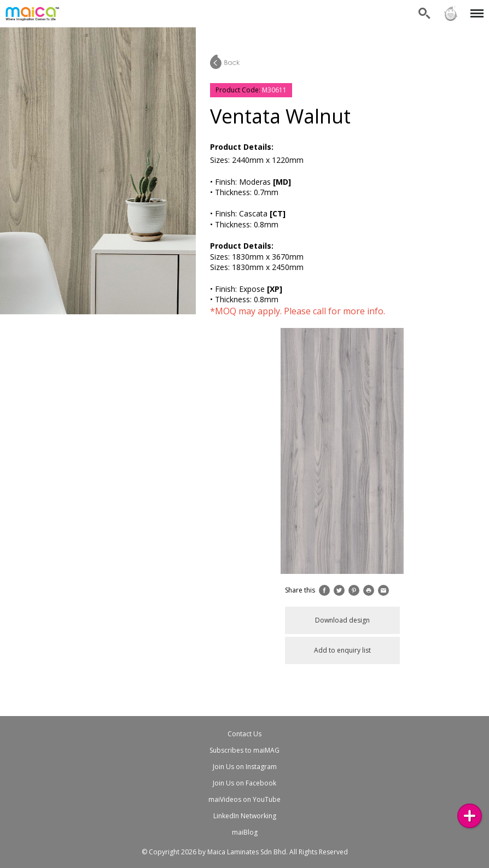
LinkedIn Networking (245, 816)
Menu (475, 8)
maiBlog (245, 832)
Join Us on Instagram (245, 767)
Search (424, 14)
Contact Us (245, 734)
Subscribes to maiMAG (245, 750)
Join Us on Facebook (245, 783)
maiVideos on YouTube (245, 799)
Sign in (451, 14)
